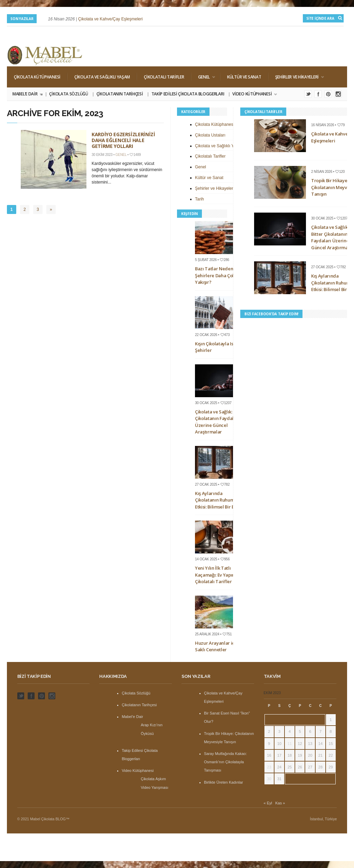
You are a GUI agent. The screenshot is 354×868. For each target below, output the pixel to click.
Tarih (199, 199)
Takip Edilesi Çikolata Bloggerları (188, 94)
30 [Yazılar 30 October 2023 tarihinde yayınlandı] (269, 779)
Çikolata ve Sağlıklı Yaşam (102, 77)
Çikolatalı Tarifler (164, 77)
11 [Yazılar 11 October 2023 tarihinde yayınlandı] (290, 744)
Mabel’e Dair (27, 94)
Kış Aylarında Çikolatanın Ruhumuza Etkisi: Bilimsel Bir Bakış (219, 500)
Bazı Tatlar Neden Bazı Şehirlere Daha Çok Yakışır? (219, 275)
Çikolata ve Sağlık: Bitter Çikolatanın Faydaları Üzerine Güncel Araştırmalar (220, 422)
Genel (203, 77)
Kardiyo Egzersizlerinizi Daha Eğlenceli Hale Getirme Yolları (123, 140)
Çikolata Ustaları (210, 135)
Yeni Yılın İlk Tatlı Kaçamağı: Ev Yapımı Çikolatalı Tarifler (216, 575)
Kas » (280, 803)
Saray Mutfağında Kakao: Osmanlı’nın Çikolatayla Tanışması (225, 762)
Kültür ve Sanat (244, 77)
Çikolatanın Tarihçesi (120, 94)
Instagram (338, 94)
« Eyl (268, 803)
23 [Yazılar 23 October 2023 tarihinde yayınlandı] (269, 767)
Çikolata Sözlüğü (68, 94)
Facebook (318, 94)
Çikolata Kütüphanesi (37, 77)
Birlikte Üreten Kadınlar (223, 782)
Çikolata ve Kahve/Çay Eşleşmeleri (110, 19)
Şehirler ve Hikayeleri (296, 77)
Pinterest (328, 94)
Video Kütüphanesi (252, 94)
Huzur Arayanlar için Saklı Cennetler (217, 646)
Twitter (308, 94)
